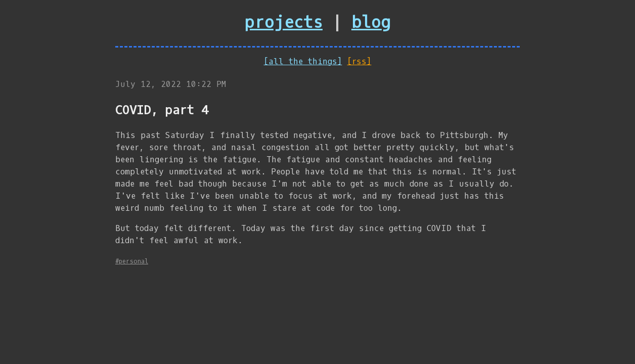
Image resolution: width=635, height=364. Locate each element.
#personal (132, 261)
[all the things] (303, 61)
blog (371, 23)
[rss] (359, 61)
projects (284, 23)
